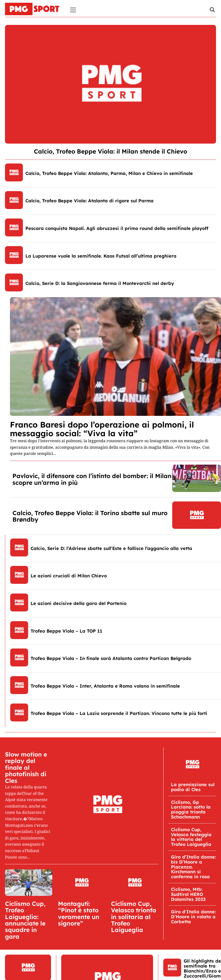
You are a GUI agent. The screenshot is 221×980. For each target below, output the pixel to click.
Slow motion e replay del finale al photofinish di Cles (26, 767)
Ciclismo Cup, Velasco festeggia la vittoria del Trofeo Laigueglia (191, 837)
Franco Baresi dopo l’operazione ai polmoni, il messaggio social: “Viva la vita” (102, 429)
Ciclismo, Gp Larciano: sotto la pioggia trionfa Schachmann (191, 810)
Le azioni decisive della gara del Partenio (79, 603)
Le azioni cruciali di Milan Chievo (69, 576)
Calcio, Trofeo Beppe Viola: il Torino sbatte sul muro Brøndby (90, 516)
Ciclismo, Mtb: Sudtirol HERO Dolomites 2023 (188, 894)
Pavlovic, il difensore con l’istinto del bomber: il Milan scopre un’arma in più (92, 479)
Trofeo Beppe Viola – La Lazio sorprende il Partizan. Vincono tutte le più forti (119, 713)
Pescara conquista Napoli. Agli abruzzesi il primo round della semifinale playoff (117, 228)
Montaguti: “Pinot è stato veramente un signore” (79, 913)
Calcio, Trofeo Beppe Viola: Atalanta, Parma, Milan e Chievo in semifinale (109, 173)
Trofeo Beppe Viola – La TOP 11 (66, 631)
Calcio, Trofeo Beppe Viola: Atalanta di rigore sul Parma (89, 201)
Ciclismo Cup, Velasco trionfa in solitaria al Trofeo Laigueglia (134, 917)
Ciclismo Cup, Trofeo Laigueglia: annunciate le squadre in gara (25, 920)
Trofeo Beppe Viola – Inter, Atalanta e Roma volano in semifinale (105, 686)
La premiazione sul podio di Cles (193, 787)
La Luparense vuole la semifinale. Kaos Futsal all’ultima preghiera (101, 256)
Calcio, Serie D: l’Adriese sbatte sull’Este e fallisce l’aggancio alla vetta (111, 548)
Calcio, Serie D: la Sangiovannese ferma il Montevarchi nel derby (100, 283)
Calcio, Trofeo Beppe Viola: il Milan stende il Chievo (110, 151)
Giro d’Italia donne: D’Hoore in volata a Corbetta (193, 917)
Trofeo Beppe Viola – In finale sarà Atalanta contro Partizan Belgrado (111, 658)
